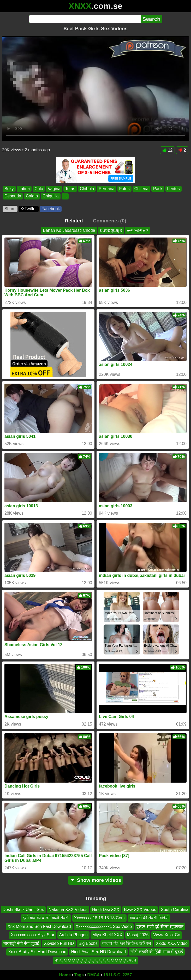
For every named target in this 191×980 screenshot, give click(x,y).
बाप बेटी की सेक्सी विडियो (149, 918)
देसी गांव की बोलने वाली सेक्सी (46, 918)
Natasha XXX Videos (68, 910)
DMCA (93, 975)
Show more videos (96, 880)
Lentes (174, 189)
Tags (79, 975)
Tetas (70, 189)
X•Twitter (29, 209)
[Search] (85, 19)
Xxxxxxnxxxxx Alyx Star (32, 935)
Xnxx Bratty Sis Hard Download (37, 952)
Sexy (9, 189)
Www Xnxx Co (167, 935)
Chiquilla (50, 196)
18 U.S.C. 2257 (118, 975)
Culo (39, 189)
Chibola (87, 189)
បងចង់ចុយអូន (111, 230)
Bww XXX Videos (140, 910)
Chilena (141, 189)
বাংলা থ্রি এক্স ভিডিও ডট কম (127, 943)
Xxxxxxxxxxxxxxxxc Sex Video (104, 926)
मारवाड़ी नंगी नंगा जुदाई (21, 943)
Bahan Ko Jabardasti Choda (69, 230)
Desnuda (13, 196)
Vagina (54, 189)
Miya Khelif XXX (107, 935)
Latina (24, 189)
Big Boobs (88, 943)
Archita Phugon (73, 935)
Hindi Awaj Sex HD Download (98, 952)
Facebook (51, 209)
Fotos (124, 189)
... (65, 196)
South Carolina (175, 910)
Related (74, 221)
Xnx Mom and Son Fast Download (39, 926)
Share (10, 209)
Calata (32, 196)
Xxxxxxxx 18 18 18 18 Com (99, 918)
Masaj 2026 (138, 935)
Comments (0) (110, 221)
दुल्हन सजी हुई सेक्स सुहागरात (160, 926)
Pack (158, 189)
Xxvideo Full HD (59, 943)
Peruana (107, 189)
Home (65, 975)
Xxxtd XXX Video (172, 943)
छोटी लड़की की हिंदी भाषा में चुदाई (157, 952)
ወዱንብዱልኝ (138, 230)
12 (167, 150)
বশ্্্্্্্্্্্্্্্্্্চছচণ (95, 960)
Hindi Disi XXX (106, 910)
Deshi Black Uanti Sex (23, 910)
